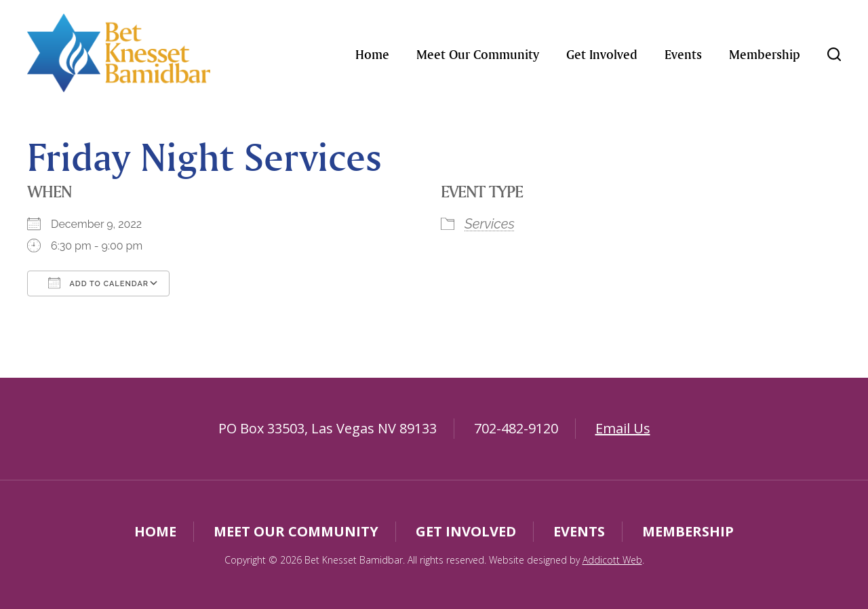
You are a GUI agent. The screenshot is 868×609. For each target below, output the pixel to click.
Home (372, 54)
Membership (765, 54)
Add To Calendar (98, 283)
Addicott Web (612, 560)
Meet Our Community (478, 54)
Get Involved (602, 54)
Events (683, 54)
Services (490, 224)
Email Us (623, 428)
